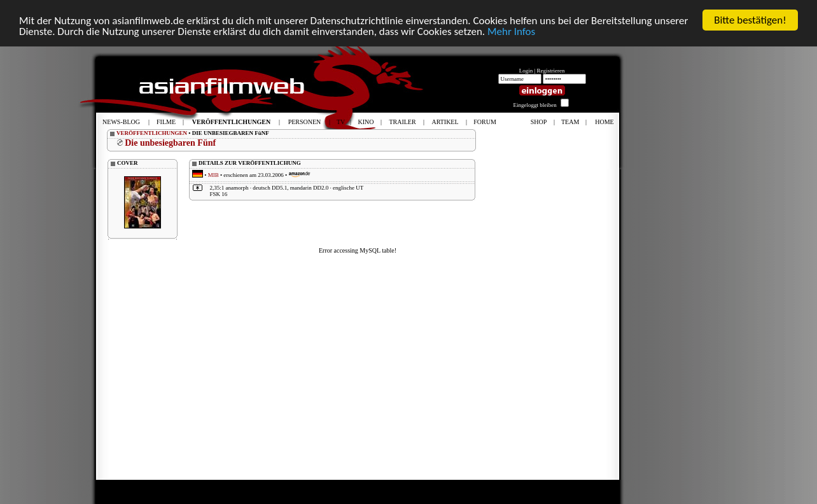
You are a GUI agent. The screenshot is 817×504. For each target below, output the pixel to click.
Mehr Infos (511, 31)
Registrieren (551, 71)
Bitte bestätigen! (750, 20)
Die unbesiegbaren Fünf (170, 143)
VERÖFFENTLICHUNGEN (152, 133)
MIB (213, 175)
